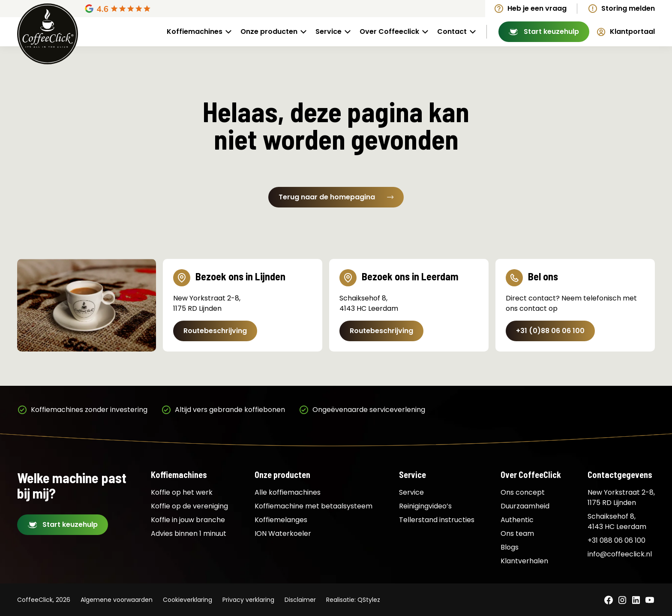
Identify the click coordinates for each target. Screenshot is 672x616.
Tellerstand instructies (437, 520)
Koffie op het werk (182, 492)
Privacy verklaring (248, 600)
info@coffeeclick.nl (620, 554)
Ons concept (523, 492)
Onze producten (269, 32)
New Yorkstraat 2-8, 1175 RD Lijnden (621, 497)
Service (328, 32)
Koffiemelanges (281, 520)
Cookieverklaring (187, 600)
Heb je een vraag (537, 8)
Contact (452, 32)
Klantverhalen (524, 561)
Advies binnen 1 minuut (189, 533)
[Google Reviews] (157, 9)
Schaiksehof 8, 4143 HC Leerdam (617, 521)
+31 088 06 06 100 (616, 540)
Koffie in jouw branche (188, 520)
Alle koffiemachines (288, 492)
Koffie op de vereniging (189, 506)
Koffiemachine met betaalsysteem (313, 506)
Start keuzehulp (551, 32)
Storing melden (628, 8)
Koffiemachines (195, 32)
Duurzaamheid (525, 506)
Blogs (510, 547)
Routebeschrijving (215, 331)
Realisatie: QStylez (353, 600)
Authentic (517, 520)
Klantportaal (632, 32)
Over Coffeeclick (389, 32)
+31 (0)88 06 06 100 (550, 331)
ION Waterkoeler (283, 533)
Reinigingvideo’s (425, 506)
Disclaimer (300, 600)
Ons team (517, 533)
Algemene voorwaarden (117, 600)
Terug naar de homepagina (336, 197)
